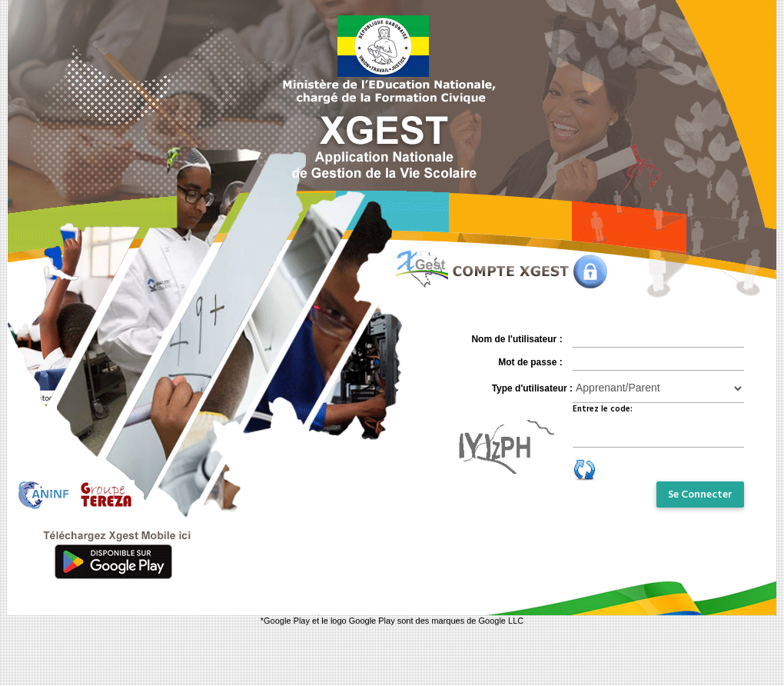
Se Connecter (700, 495)
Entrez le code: (603, 409)
